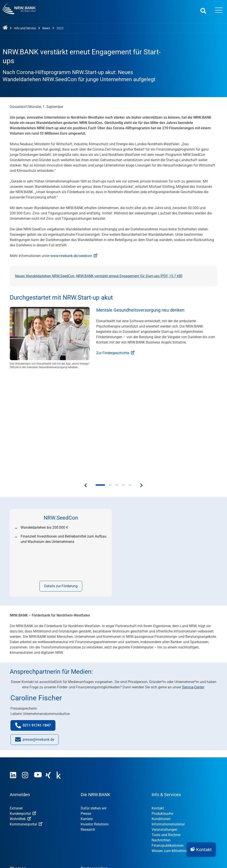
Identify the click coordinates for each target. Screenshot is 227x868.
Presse (86, 713)
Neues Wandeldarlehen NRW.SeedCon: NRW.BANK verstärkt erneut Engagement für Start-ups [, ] (99, 276)
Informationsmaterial (168, 724)
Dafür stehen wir (94, 708)
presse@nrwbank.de (35, 640)
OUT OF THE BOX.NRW (101, 792)
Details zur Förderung (61, 486)
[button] (201, 850)
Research (88, 729)
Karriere (87, 719)
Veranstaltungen (164, 729)
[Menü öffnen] (219, 11)
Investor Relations (95, 724)
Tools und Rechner (166, 735)
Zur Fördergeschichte (115, 353)
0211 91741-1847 (35, 626)
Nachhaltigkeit (21, 782)
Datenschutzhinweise (96, 828)
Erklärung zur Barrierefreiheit (144, 828)
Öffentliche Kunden (25, 808)
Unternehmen (20, 798)
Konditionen (161, 719)
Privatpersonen (22, 803)
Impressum (19, 828)
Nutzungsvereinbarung (53, 828)
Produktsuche (162, 713)
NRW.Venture (91, 798)
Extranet (16, 708)
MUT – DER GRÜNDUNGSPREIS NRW (113, 782)
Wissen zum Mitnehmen (170, 751)
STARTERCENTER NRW (102, 787)
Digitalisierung (21, 787)
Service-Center (193, 587)
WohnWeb (20, 719)
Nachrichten (161, 740)
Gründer (16, 792)
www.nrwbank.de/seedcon (74, 256)
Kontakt (158, 708)
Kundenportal (23, 713)
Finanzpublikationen (168, 745)
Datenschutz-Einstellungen (195, 828)
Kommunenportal (26, 724)
